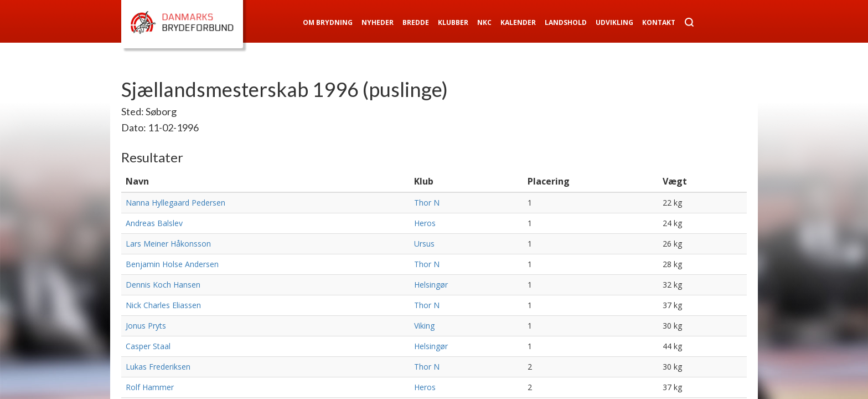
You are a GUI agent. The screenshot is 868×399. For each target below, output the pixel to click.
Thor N (427, 203)
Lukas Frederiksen (158, 367)
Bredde (416, 22)
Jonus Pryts (146, 326)
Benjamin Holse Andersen (172, 264)
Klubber (453, 22)
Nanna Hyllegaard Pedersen (175, 203)
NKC (484, 22)
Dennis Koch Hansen (163, 285)
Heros (425, 223)
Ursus (424, 244)
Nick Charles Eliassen (163, 305)
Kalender (518, 22)
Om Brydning (328, 22)
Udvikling (614, 22)
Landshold (566, 22)
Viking (424, 326)
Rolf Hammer (150, 387)
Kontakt (659, 22)
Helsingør (431, 285)
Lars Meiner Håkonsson (168, 244)
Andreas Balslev (154, 223)
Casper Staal (148, 346)
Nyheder (378, 22)
